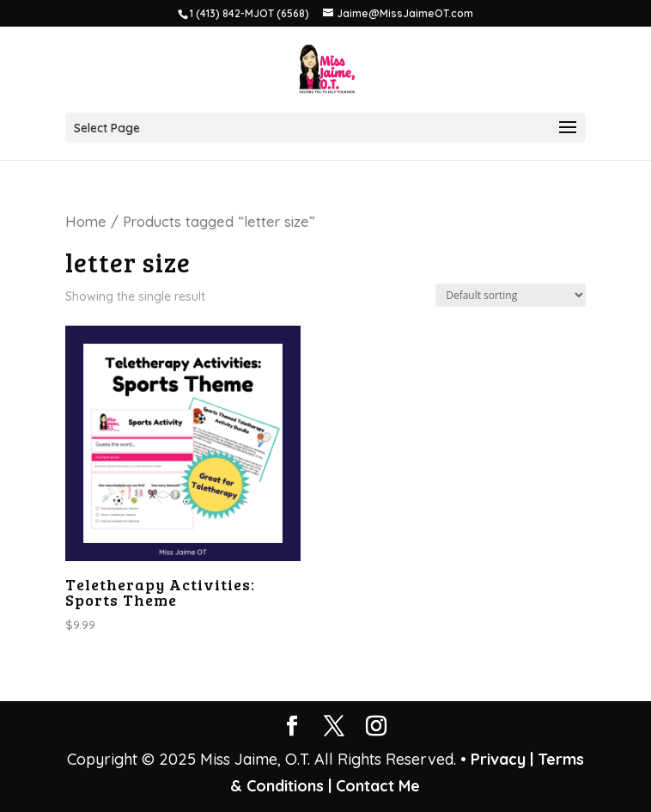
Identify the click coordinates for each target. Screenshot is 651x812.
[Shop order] (511, 295)
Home (86, 221)
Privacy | (502, 759)
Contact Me (376, 786)
